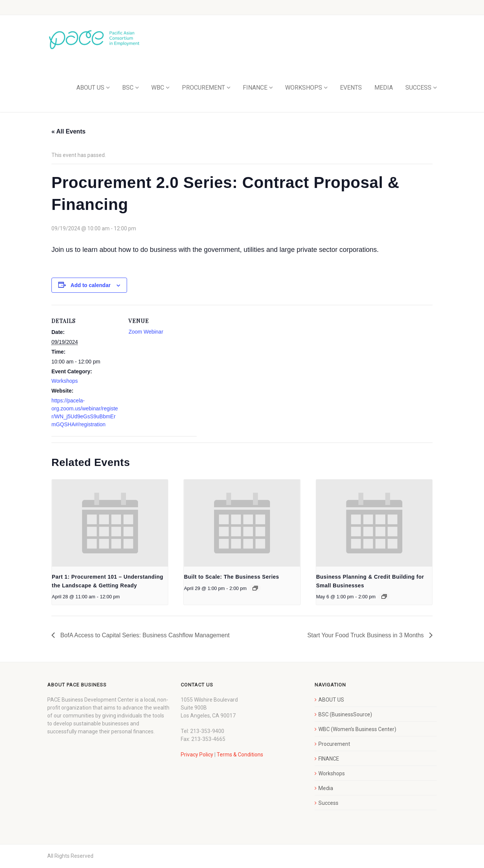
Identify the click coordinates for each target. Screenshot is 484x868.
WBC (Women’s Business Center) (357, 730)
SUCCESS (418, 88)
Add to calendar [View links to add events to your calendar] (91, 285)
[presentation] (110, 523)
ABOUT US (90, 88)
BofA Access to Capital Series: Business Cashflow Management (145, 636)
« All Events (68, 132)
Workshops (65, 381)
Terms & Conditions (240, 755)
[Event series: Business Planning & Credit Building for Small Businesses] (384, 597)
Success (328, 803)
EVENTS (351, 88)
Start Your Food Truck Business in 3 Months (366, 636)
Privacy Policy (197, 755)
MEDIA (384, 88)
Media (326, 789)
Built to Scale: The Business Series (231, 577)
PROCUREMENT (203, 88)
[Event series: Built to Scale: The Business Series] (255, 589)
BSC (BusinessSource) (345, 715)
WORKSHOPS (304, 88)
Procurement (334, 744)
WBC (158, 88)
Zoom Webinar (146, 332)
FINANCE (255, 88)
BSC (128, 88)
